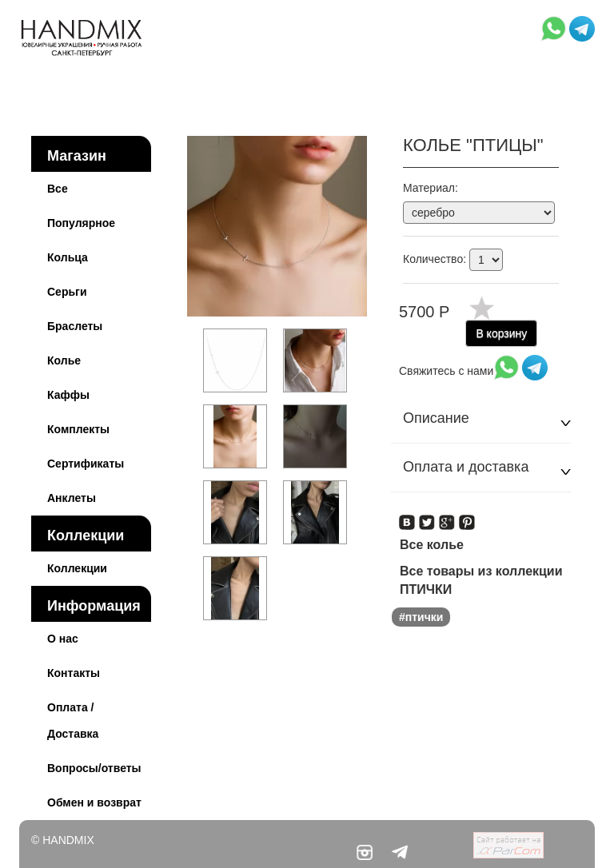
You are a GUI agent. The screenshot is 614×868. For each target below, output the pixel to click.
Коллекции (86, 536)
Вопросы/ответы (94, 768)
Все (58, 189)
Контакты (74, 673)
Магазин (77, 156)
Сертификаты (86, 464)
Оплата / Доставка (73, 721)
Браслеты (75, 326)
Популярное (81, 223)
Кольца (68, 257)
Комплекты (78, 429)
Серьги (67, 292)
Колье (64, 360)
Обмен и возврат (94, 802)
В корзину (501, 333)
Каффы (68, 395)
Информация (94, 606)
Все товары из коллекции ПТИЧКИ (481, 580)
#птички (421, 617)
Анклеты (72, 498)
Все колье (432, 545)
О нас (63, 639)
